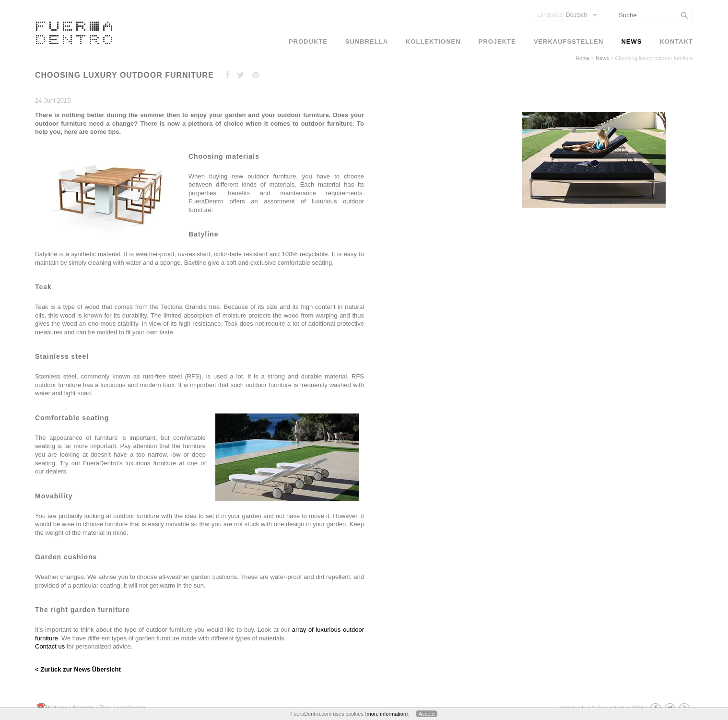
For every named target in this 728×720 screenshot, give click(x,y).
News (602, 58)
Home (582, 58)
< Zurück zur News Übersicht (78, 669)
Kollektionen (433, 41)
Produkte (308, 41)
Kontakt (676, 41)
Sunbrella (367, 41)
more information (386, 714)
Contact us (50, 646)
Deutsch (562, 15)
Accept (427, 714)
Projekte (497, 41)
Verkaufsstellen (569, 41)
